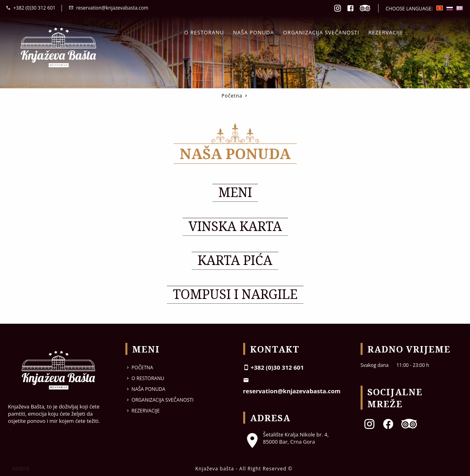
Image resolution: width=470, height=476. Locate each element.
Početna (232, 96)
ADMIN (21, 469)
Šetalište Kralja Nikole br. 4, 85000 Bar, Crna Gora (286, 438)
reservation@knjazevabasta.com (108, 8)
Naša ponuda (254, 32)
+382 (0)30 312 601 (31, 8)
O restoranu (204, 32)
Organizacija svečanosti (321, 32)
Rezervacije (386, 32)
